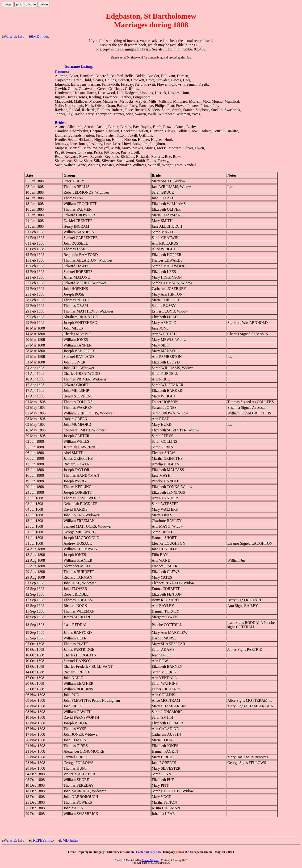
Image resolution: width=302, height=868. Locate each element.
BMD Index (40, 36)
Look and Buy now (149, 852)
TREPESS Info (42, 840)
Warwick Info (14, 36)
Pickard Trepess (150, 860)
